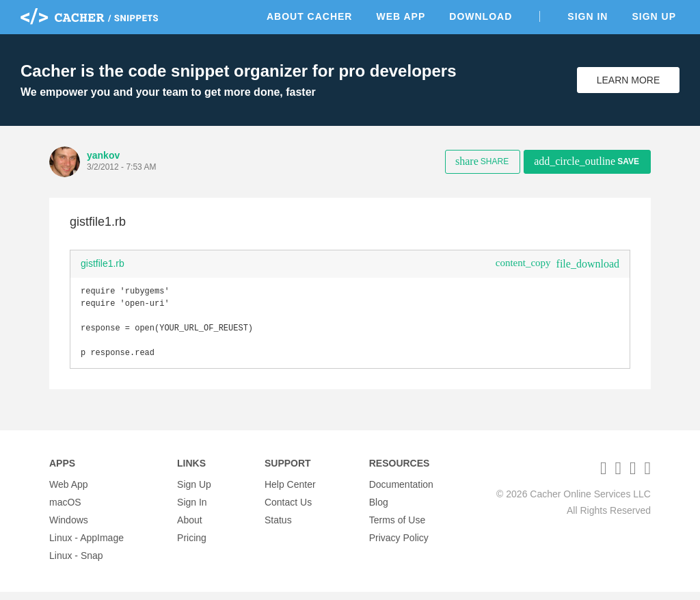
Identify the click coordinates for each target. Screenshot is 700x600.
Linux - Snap (76, 564)
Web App (401, 16)
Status (278, 528)
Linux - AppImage (86, 546)
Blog (379, 510)
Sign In (588, 16)
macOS (65, 510)
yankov (103, 155)
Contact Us (288, 510)
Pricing (192, 546)
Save (587, 161)
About (190, 528)
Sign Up (654, 16)
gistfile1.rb (103, 263)
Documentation (401, 493)
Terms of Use (397, 528)
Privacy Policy (399, 546)
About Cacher (310, 16)
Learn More (629, 80)
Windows (69, 528)
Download (481, 16)
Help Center (290, 493)
